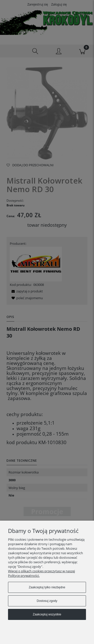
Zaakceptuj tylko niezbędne (47, 587)
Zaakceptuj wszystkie (47, 614)
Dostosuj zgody (47, 601)
